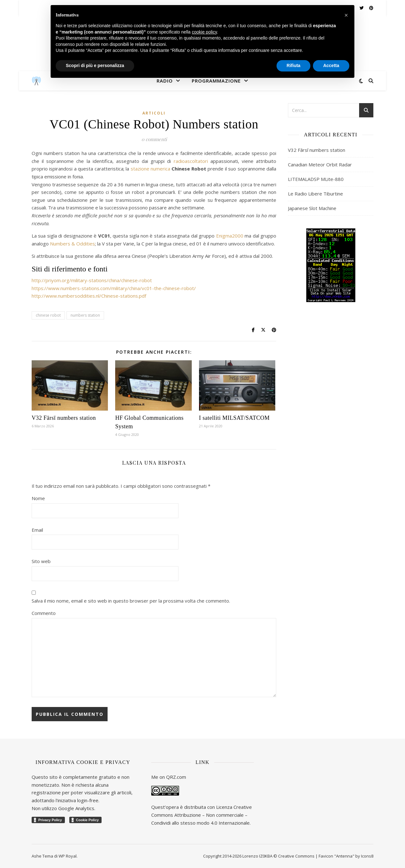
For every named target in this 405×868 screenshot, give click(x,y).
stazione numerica (150, 169)
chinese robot (48, 315)
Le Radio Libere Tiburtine (315, 194)
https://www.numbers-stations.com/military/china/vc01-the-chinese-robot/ (114, 288)
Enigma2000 (230, 236)
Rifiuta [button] (294, 65)
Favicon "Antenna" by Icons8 (346, 856)
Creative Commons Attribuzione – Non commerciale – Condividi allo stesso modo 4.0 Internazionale (202, 815)
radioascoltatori (191, 161)
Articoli (154, 113)
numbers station (85, 315)
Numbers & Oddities (72, 244)
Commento (44, 613)
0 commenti (154, 139)
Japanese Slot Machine (312, 208)
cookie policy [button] (204, 32)
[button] (346, 15)
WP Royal (68, 856)
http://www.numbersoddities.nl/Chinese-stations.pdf (89, 296)
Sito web (41, 561)
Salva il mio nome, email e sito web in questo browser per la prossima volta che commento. (131, 601)
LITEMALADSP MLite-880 (316, 179)
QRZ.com (176, 777)
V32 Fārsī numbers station (64, 418)
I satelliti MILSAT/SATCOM (234, 418)
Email (37, 530)
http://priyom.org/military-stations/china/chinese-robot (92, 280)
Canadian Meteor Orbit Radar (320, 164)
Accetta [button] (331, 65)
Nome (38, 498)
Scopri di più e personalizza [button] (95, 65)
